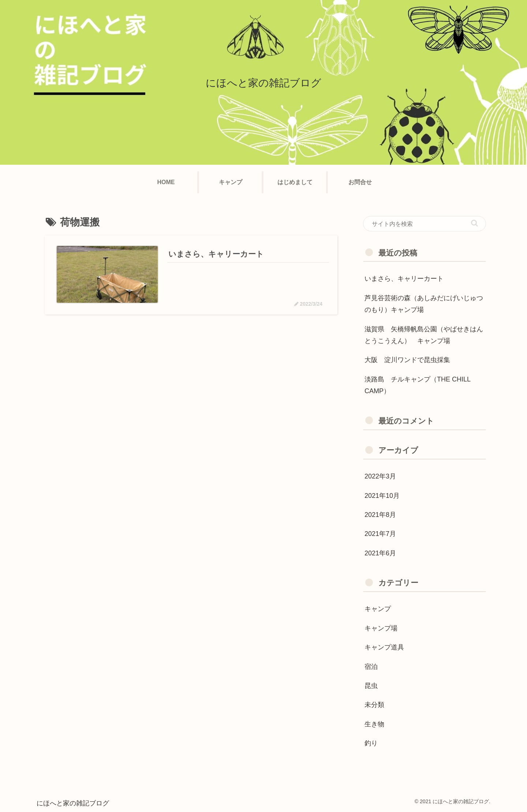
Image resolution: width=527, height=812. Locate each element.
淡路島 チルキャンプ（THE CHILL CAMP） (417, 385)
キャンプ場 (381, 628)
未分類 (374, 705)
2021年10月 (382, 496)
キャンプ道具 (384, 647)
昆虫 (371, 686)
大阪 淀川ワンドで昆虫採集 (407, 360)
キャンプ (378, 609)
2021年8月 (380, 515)
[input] (425, 224)
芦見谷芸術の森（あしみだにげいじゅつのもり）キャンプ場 (424, 304)
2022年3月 (380, 476)
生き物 (374, 724)
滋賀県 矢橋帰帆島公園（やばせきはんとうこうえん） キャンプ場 (424, 335)
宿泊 (374, 667)
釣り (371, 743)
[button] (474, 223)
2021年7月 (380, 534)
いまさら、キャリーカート (404, 279)
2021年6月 (380, 553)
